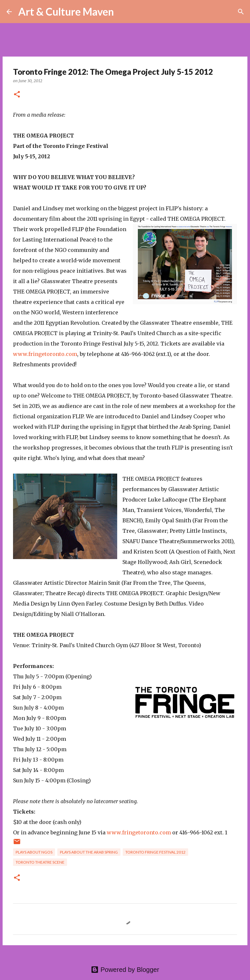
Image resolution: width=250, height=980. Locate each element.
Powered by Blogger (125, 970)
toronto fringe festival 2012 (155, 852)
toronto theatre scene (40, 862)
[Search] (123, 12)
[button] (17, 95)
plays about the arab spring (89, 852)
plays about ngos (34, 852)
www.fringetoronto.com (45, 354)
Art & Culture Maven (66, 12)
